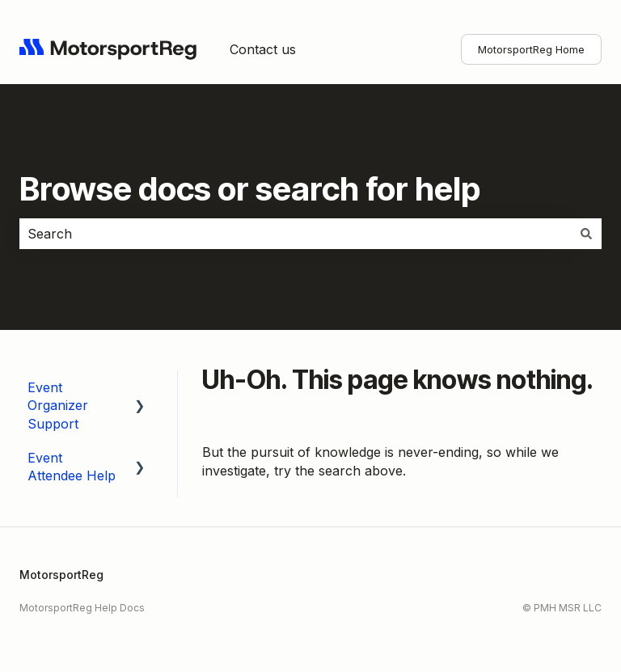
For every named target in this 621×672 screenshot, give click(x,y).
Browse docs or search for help (250, 189)
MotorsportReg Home (531, 49)
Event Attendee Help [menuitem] (72, 467)
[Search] (586, 234)
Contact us (263, 49)
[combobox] (295, 234)
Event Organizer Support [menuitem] (58, 406)
